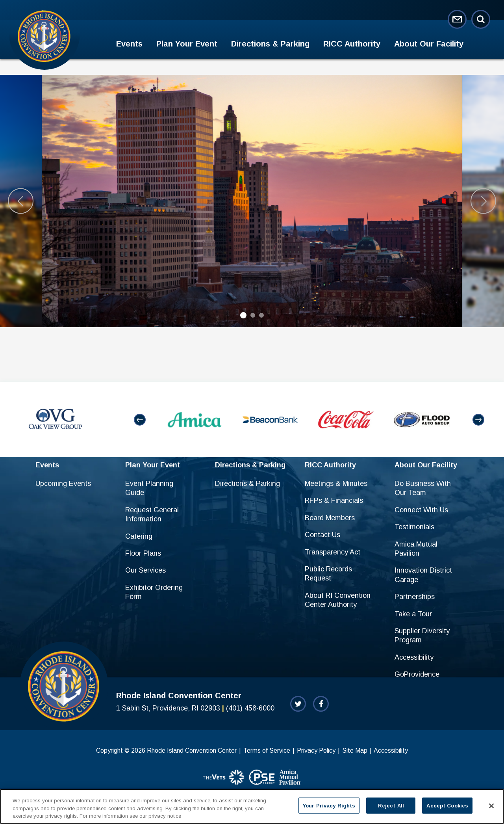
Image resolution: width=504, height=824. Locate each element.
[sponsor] (224, 778)
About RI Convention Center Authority (338, 600)
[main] (252, 221)
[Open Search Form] (481, 19)
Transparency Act (333, 552)
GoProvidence (417, 674)
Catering (139, 536)
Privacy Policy (316, 751)
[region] (252, 806)
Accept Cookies (447, 805)
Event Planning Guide (149, 488)
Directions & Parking (270, 44)
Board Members (330, 518)
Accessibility (414, 657)
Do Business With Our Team (423, 488)
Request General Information (152, 514)
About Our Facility (429, 44)
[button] (140, 420)
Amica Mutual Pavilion (416, 549)
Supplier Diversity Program (422, 635)
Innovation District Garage (423, 575)
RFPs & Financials (334, 500)
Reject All (391, 805)
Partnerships (415, 597)
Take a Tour (413, 614)
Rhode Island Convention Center (44, 36)
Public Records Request (328, 574)
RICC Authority (352, 44)
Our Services (145, 570)
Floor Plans (143, 553)
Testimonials (414, 527)
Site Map (355, 751)
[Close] (491, 806)
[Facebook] (321, 704)
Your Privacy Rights (329, 805)
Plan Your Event (187, 44)
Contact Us (322, 535)
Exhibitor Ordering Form (154, 592)
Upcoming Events (63, 484)
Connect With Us (421, 510)
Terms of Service (267, 751)
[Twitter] (298, 704)
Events (129, 44)
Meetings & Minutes (336, 484)
